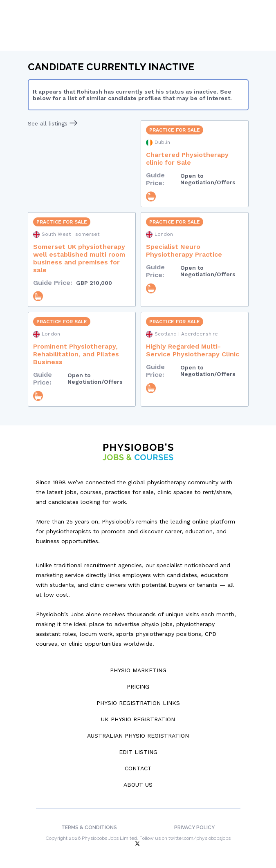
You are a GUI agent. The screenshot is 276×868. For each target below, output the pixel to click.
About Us (138, 785)
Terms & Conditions (89, 828)
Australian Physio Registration (138, 736)
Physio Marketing (138, 670)
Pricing (138, 687)
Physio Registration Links (138, 703)
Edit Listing (138, 752)
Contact (138, 768)
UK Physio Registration (138, 719)
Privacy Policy (194, 828)
